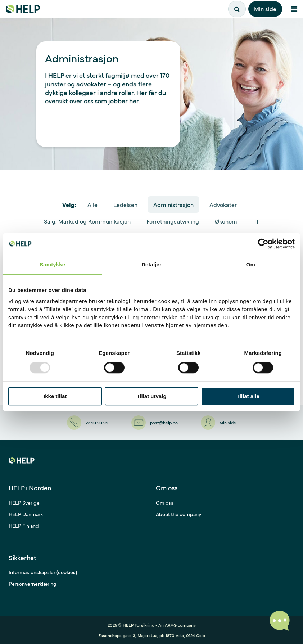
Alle (92, 204)
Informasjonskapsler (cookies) (43, 572)
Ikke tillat (55, 396)
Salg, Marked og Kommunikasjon (87, 221)
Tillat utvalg (151, 396)
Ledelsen (125, 204)
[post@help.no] (155, 423)
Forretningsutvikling (173, 221)
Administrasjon (173, 204)
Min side (265, 9)
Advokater (223, 204)
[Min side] (218, 423)
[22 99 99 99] (88, 423)
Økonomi (227, 221)
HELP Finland (24, 526)
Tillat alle (248, 396)
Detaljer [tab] (151, 264)
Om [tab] (251, 264)
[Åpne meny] (294, 9)
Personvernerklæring (33, 584)
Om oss (165, 503)
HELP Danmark (26, 514)
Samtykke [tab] (52, 264)
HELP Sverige (24, 503)
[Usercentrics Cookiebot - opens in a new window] (263, 244)
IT (257, 221)
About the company (178, 514)
